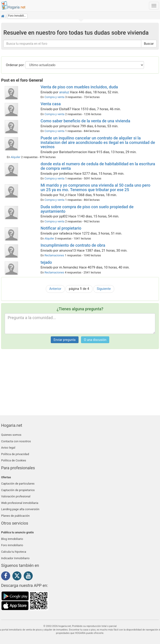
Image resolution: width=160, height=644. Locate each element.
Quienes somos (11, 435)
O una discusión (95, 340)
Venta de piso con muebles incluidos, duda (79, 87)
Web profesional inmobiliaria (20, 503)
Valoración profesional (16, 496)
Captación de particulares (18, 484)
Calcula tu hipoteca (14, 552)
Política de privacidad (15, 454)
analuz (64, 92)
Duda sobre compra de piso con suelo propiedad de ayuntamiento (87, 209)
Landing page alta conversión (20, 509)
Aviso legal (8, 448)
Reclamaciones (54, 255)
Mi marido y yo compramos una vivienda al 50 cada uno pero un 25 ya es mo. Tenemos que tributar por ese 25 (96, 187)
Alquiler (15, 157)
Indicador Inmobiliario (15, 558)
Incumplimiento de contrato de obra (73, 245)
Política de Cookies (14, 460)
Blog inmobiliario (12, 539)
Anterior (55, 289)
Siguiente (104, 289)
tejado (46, 262)
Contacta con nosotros (16, 441)
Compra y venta (54, 97)
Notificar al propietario (61, 228)
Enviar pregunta (65, 340)
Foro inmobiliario (12, 545)
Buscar (149, 44)
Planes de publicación (15, 516)
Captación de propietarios (18, 490)
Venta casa (51, 104)
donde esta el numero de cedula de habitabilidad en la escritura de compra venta (98, 166)
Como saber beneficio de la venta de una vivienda (85, 121)
